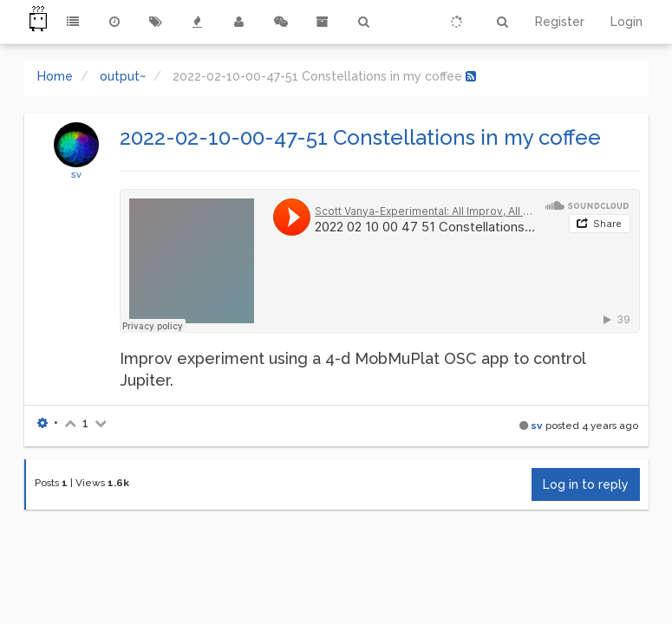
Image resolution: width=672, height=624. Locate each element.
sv (76, 174)
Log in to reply (586, 484)
